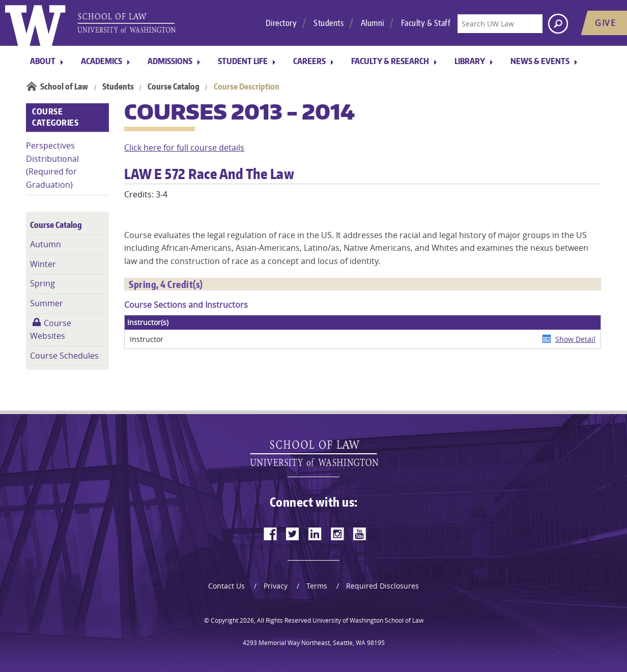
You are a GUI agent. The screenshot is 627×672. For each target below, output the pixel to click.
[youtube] (360, 534)
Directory (281, 23)
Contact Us (226, 586)
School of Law (64, 86)
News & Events (540, 61)
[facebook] (270, 534)
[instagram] (337, 534)
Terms (317, 586)
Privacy (276, 586)
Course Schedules (64, 356)
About (43, 61)
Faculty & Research (390, 61)
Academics (102, 61)
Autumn (46, 244)
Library (470, 61)
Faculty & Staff (426, 23)
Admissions (170, 61)
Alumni (373, 23)
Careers (309, 61)
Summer (47, 303)
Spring (42, 283)
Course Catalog (174, 86)
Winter (43, 264)
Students (329, 23)
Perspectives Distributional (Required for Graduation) (52, 165)
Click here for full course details (184, 148)
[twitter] (293, 534)
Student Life (243, 61)
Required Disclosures (382, 586)
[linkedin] (315, 534)
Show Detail (575, 339)
